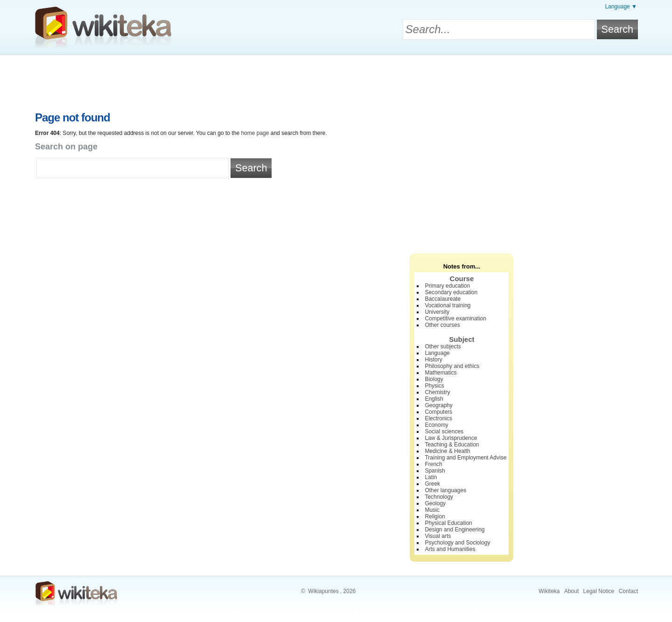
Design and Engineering (455, 530)
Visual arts (438, 536)
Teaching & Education (452, 445)
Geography (438, 405)
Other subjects (443, 346)
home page (255, 133)
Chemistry (437, 392)
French (433, 464)
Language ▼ (621, 7)
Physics (434, 386)
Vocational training (448, 305)
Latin (431, 477)
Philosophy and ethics (452, 366)
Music (432, 510)
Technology (439, 497)
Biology (434, 379)
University (437, 312)
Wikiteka (549, 591)
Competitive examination (455, 318)
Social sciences (444, 431)
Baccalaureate (443, 299)
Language (437, 353)
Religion (435, 516)
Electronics (438, 418)
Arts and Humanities (450, 549)
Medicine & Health (447, 451)
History (433, 360)
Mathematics (441, 373)
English (434, 399)
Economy (436, 425)
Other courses (442, 325)
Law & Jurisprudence (451, 438)
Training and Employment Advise (465, 458)
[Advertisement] (336, 81)
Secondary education (451, 292)
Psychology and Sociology (457, 543)
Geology (435, 503)
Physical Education (448, 523)
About (571, 591)
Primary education (447, 286)
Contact (628, 591)
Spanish (435, 471)
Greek (432, 484)
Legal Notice (599, 591)
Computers (438, 412)
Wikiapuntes (323, 591)
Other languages (445, 490)
